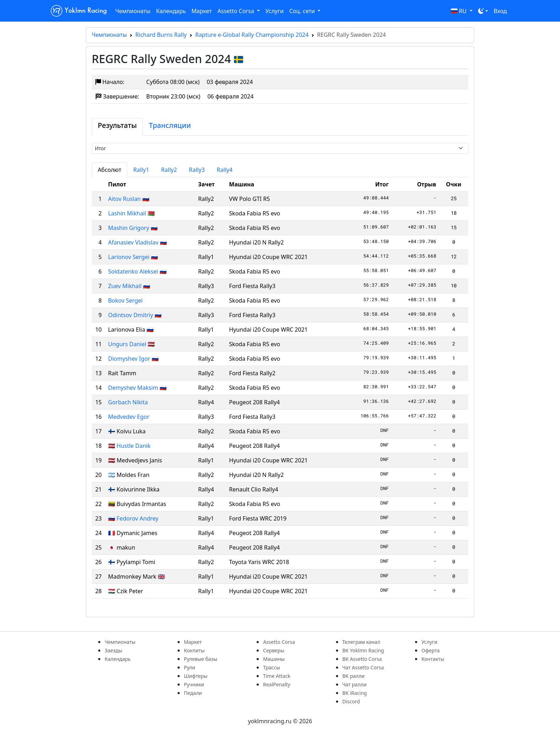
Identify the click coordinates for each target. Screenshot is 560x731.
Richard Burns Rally (161, 35)
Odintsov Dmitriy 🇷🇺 (135, 315)
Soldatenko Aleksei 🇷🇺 (137, 271)
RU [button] (460, 11)
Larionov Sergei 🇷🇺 (133, 257)
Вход (500, 11)
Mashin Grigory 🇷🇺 (133, 228)
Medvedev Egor (129, 417)
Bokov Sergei (125, 300)
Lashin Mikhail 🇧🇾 (131, 213)
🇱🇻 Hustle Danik (129, 446)
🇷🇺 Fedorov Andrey (133, 518)
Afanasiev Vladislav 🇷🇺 (138, 242)
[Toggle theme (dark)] (483, 11)
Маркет (201, 11)
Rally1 (141, 170)
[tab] (117, 127)
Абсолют (110, 170)
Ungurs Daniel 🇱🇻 (131, 344)
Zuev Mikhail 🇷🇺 (129, 286)
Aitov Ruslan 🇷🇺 (129, 199)
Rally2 (169, 170)
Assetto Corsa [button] (237, 11)
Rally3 (197, 170)
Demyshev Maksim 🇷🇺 (137, 388)
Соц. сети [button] (303, 11)
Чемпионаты (133, 11)
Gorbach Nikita (128, 402)
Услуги (275, 11)
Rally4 (225, 170)
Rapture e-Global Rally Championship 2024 (252, 35)
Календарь (171, 11)
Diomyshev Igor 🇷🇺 (133, 359)
